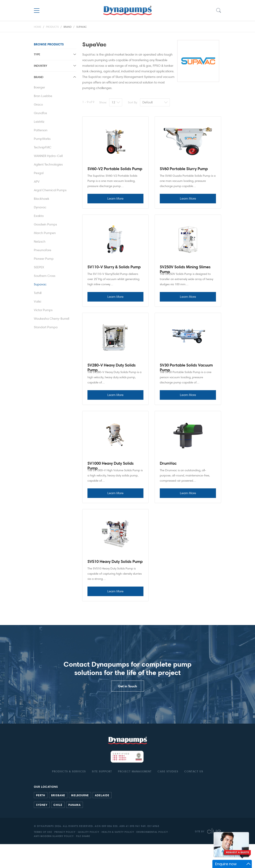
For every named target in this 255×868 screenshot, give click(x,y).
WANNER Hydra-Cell (48, 156)
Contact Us (194, 795)
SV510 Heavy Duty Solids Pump (115, 581)
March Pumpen (45, 233)
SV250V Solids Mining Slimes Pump (185, 274)
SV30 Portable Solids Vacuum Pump (186, 377)
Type (37, 54)
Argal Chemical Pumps (50, 190)
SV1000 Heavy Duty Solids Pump (111, 480)
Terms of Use (43, 856)
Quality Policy (89, 856)
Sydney (42, 829)
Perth (41, 819)
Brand (68, 27)
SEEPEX (39, 267)
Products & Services (69, 795)
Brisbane (58, 819)
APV (37, 182)
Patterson (41, 130)
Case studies (168, 795)
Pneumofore (43, 250)
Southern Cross (45, 276)
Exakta (39, 216)
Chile (58, 829)
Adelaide (102, 819)
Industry (41, 66)
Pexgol (39, 173)
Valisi (37, 301)
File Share (83, 860)
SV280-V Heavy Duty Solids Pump (112, 377)
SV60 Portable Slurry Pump (184, 169)
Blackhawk (42, 199)
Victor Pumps (43, 310)
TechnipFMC (43, 147)
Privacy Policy (65, 856)
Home (38, 27)
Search (218, 11)
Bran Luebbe (43, 96)
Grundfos (40, 113)
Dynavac (40, 207)
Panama (75, 829)
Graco (38, 104)
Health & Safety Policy (118, 856)
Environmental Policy (152, 856)
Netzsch (40, 241)
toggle (75, 54)
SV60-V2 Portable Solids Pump (115, 169)
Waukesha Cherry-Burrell (51, 319)
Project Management (135, 795)
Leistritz (39, 122)
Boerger (39, 87)
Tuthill (38, 293)
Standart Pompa (46, 327)
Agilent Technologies (48, 164)
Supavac (82, 27)
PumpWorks (42, 139)
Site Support (102, 795)
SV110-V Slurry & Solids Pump (114, 272)
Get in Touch (128, 710)
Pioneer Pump (44, 259)
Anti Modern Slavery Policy (54, 860)
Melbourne (80, 819)
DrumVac (168, 478)
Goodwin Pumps (45, 224)
